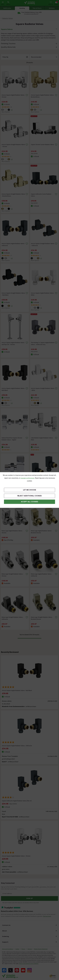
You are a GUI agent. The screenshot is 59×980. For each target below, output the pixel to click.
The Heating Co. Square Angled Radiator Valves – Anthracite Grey (43, 343)
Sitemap (30, 949)
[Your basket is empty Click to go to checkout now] (56, 3)
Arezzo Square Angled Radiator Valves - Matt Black (13, 389)
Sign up (29, 898)
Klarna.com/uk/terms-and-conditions (29, 964)
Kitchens (52, 8)
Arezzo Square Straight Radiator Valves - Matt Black (13, 294)
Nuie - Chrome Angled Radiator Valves (13, 483)
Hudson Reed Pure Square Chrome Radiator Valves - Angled (12, 439)
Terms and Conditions (8, 949)
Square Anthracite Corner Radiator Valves (41, 195)
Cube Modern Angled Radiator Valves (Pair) (42, 439)
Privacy (23, 949)
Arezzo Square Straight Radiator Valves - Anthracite (43, 244)
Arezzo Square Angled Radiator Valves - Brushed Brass (43, 96)
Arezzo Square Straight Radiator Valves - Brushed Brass (13, 195)
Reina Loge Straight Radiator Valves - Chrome (13, 575)
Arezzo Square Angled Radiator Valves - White (43, 294)
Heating (22, 8)
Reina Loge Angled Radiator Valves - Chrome (12, 532)
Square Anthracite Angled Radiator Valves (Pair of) (41, 484)
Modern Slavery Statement (41, 949)
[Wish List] (51, 3)
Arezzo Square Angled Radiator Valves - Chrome (13, 96)
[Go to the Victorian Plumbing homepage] (29, 3)
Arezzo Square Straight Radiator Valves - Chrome (13, 145)
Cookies (17, 949)
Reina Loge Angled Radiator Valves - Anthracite (42, 575)
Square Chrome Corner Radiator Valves (43, 144)
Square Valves (7, 29)
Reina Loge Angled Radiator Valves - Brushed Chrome (42, 532)
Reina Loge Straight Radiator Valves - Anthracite (13, 618)
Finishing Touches (8, 44)
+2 (12, 110)
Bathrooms (7, 8)
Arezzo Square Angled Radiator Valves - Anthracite (13, 244)
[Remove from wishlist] (27, 95)
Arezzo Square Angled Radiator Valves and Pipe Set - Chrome (13, 343)
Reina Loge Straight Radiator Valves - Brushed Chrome (42, 618)
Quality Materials (8, 47)
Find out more (47, 916)
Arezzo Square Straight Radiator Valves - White (43, 389)
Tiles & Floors (37, 8)
